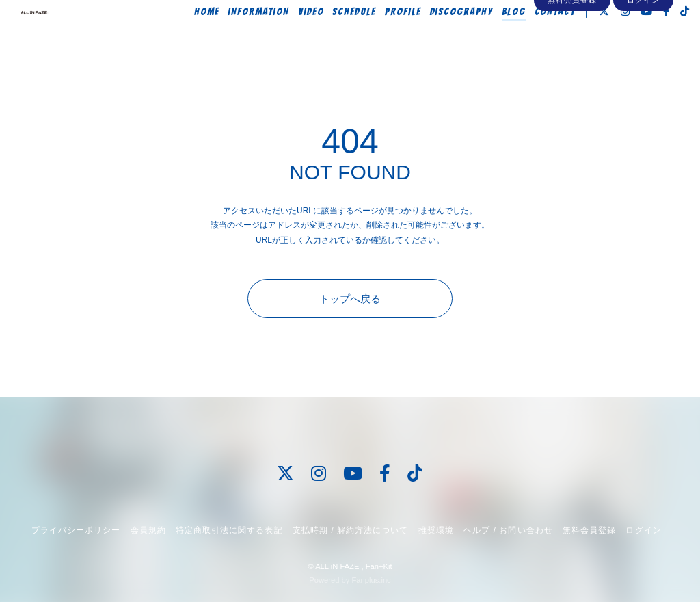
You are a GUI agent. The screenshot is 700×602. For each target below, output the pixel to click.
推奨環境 (436, 530)
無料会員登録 (572, 63)
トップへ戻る (350, 299)
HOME (188, 39)
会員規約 (148, 530)
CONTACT (536, 39)
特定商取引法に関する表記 (229, 530)
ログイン (643, 63)
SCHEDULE (336, 39)
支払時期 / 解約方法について (351, 530)
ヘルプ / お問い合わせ (508, 530)
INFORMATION (240, 39)
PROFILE (385, 39)
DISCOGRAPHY (442, 39)
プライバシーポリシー (76, 530)
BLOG (495, 39)
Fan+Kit (379, 566)
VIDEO (293, 39)
